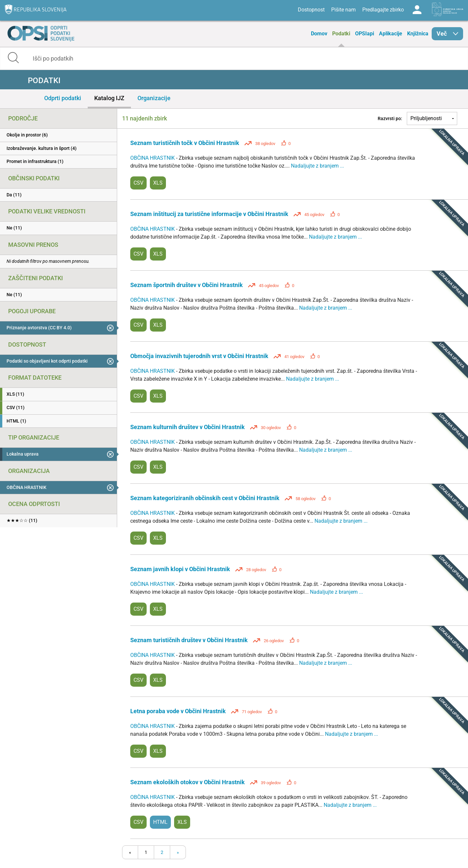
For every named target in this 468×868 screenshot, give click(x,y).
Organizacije (154, 98)
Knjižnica (418, 34)
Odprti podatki (63, 98)
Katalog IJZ (109, 98)
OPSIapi (365, 34)
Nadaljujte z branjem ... (317, 166)
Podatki (341, 34)
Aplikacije (391, 34)
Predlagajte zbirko (383, 10)
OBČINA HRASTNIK (153, 158)
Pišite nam (343, 10)
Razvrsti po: (390, 118)
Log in (417, 10)
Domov (319, 34)
